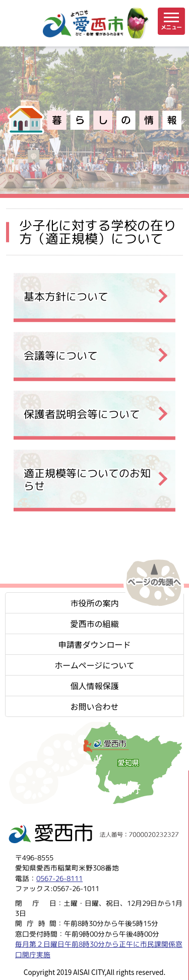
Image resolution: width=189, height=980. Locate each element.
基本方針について (66, 296)
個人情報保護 (94, 686)
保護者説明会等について (82, 414)
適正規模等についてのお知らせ (87, 480)
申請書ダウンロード (94, 644)
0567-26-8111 (59, 878)
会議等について (61, 355)
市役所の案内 (94, 603)
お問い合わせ (94, 706)
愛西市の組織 (94, 624)
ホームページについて (94, 665)
